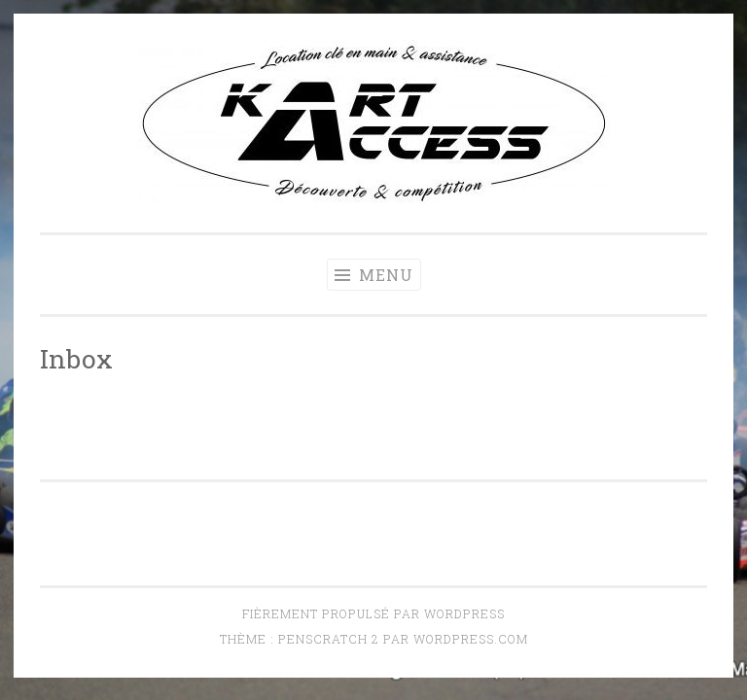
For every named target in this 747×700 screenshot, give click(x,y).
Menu (374, 275)
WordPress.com (471, 639)
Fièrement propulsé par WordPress (373, 613)
